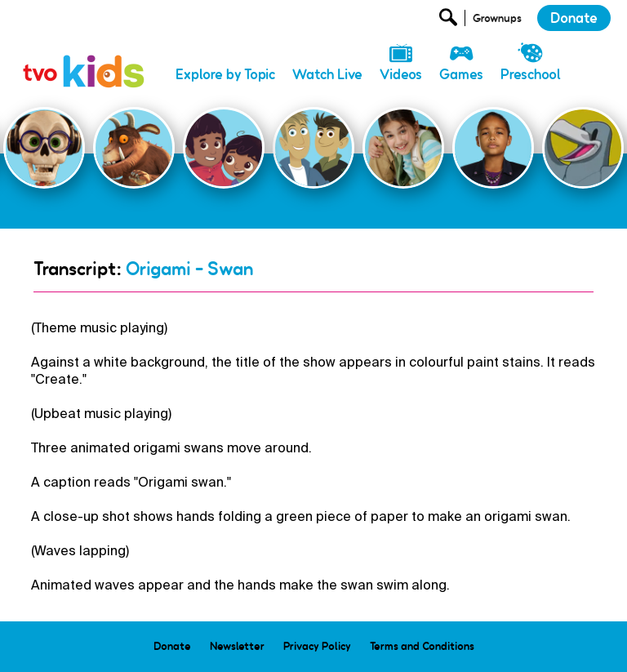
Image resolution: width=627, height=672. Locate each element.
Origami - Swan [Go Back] (189, 269)
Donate (574, 18)
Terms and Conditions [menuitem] (422, 646)
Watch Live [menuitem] (327, 74)
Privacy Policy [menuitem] (317, 646)
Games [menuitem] (461, 74)
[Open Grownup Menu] (496, 22)
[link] (84, 53)
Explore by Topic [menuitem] (225, 74)
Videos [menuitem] (401, 74)
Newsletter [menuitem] (237, 646)
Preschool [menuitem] (531, 74)
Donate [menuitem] (172, 646)
